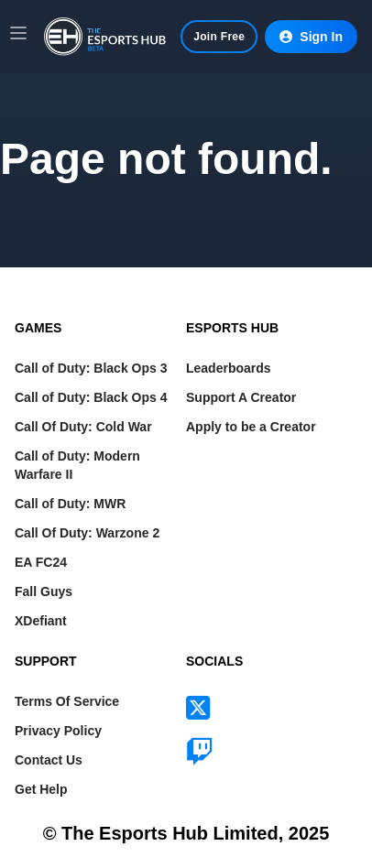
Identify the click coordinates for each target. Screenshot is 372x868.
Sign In (311, 37)
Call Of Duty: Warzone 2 (87, 533)
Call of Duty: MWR (70, 504)
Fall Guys (44, 591)
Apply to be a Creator (251, 427)
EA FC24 (41, 562)
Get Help (41, 789)
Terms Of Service (67, 701)
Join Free (219, 37)
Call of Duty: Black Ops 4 (91, 397)
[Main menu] (18, 33)
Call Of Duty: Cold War (83, 427)
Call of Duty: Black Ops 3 (91, 368)
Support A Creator (241, 397)
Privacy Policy (58, 731)
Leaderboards (229, 368)
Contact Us (49, 760)
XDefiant (41, 621)
